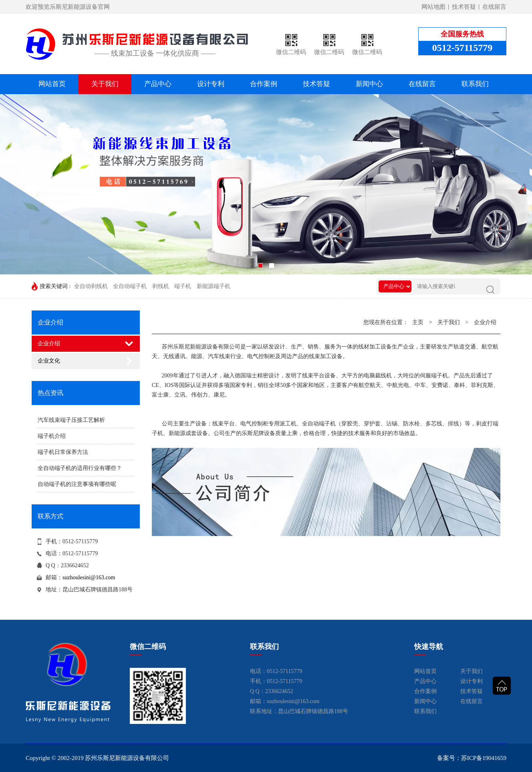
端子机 (183, 286)
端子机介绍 (52, 436)
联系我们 (475, 84)
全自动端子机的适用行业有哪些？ (80, 468)
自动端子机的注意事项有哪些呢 (77, 484)
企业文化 (49, 361)
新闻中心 (369, 84)
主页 (418, 322)
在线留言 (494, 7)
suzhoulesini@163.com (89, 577)
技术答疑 (464, 7)
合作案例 (264, 84)
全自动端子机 (130, 286)
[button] (260, 266)
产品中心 (158, 84)
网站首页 (52, 84)
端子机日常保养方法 (63, 452)
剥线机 (161, 286)
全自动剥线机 (91, 286)
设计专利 (211, 84)
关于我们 (105, 84)
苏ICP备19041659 (484, 758)
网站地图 (433, 7)
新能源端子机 (214, 286)
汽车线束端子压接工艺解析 (71, 420)
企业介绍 (49, 344)
